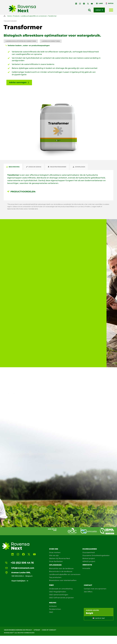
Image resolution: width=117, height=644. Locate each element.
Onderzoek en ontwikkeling (61, 589)
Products (16, 16)
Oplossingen (55, 565)
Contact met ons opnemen (95, 589)
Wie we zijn (54, 555)
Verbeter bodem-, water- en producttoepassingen (29, 45)
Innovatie (87, 565)
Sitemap (37, 630)
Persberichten (55, 609)
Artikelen (53, 606)
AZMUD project (89, 561)
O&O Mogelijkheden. (58, 592)
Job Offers (88, 592)
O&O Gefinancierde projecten (61, 598)
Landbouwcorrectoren (51, 41)
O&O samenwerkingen (59, 595)
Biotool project (89, 558)
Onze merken (55, 552)
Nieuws (53, 603)
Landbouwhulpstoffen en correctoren (34, 16)
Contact (88, 585)
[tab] (13, 167)
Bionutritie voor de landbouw (61, 568)
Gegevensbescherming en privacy (18, 630)
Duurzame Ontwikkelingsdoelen (96, 555)
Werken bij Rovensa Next (60, 558)
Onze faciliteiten (56, 561)
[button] (89, 10)
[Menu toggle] (111, 10)
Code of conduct (49, 630)
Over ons (54, 549)
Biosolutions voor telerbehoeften (63, 580)
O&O (51, 585)
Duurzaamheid (90, 549)
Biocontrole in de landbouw (61, 571)
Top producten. (55, 577)
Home (9, 16)
